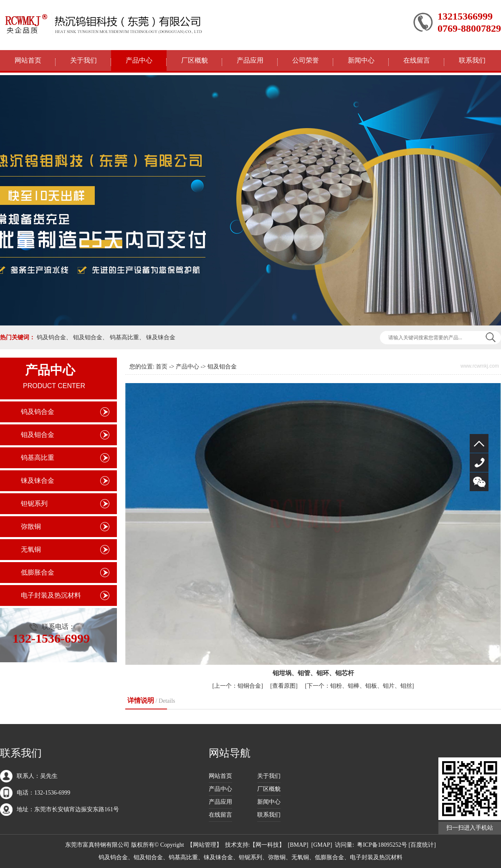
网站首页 (28, 60)
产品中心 (139, 60)
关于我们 (83, 60)
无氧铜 (31, 549)
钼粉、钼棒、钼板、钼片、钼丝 (359, 686)
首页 (162, 367)
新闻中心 (361, 60)
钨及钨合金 (51, 337)
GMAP (321, 845)
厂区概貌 (195, 60)
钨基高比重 (124, 337)
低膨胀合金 (38, 572)
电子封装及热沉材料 (51, 595)
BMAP (298, 845)
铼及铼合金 (161, 337)
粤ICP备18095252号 (382, 845)
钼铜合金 (238, 686)
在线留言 (417, 60)
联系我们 (472, 60)
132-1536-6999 (479, 463)
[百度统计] (422, 845)
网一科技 (267, 845)
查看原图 (284, 686)
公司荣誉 (306, 60)
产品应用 (250, 60)
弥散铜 (31, 526)
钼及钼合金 (88, 337)
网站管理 (205, 845)
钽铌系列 (34, 503)
